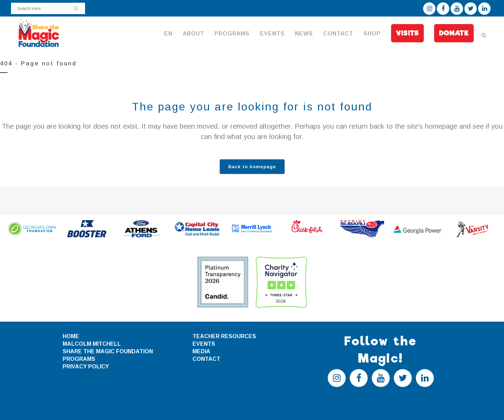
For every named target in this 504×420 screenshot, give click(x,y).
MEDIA (201, 351)
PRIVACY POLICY (86, 367)
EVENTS (204, 344)
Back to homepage (252, 167)
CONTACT (206, 359)
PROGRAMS (79, 359)
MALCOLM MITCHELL (92, 344)
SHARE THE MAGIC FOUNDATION (108, 351)
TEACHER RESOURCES (224, 336)
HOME (71, 336)
